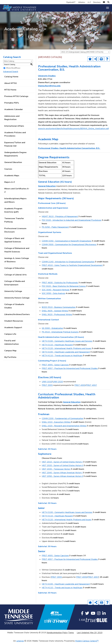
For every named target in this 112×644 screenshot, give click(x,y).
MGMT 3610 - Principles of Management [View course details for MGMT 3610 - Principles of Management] (60, 218)
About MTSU (11, 84)
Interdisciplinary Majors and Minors (15, 202)
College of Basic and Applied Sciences (14, 241)
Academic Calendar (14, 111)
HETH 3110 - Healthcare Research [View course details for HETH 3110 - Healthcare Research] (57, 346)
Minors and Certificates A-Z (17, 192)
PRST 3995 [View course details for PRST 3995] (47, 386)
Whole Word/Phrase (13, 69)
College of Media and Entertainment (15, 284)
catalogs (20, 642)
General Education (13, 164)
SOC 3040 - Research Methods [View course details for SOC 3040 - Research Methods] (56, 291)
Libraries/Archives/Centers (17, 316)
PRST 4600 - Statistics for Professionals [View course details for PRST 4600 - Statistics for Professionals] (60, 284)
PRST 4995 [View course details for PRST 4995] (80, 386)
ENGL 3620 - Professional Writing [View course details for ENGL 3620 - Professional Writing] (57, 316)
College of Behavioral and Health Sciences (17, 251)
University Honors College (17, 299)
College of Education (14, 270)
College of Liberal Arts (15, 276)
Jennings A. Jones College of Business (17, 261)
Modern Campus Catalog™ (87, 642)
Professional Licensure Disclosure (15, 231)
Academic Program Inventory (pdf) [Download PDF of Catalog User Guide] (13, 211)
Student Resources (14, 322)
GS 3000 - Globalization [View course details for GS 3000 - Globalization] (52, 330)
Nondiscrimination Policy (57, 634)
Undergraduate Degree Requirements (15, 155)
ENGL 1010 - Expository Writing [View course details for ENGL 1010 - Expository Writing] (56, 423)
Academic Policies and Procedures (15, 136)
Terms (71, 634)
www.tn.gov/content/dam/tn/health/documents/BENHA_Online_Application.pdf (73, 130)
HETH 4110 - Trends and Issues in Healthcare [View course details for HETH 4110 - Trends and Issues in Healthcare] (62, 357)
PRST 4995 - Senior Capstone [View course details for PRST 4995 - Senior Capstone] (55, 366)
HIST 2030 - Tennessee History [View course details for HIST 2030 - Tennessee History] (56, 470)
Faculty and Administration (12, 344)
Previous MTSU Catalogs (16, 98)
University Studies (47, 77)
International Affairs (14, 127)
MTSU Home (10, 91)
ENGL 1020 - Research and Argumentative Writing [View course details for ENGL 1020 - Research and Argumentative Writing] (64, 427)
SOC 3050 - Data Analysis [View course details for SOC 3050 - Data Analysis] (53, 295)
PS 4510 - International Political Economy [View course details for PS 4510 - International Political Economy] (60, 333)
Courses (8, 170)
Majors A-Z (10, 183)
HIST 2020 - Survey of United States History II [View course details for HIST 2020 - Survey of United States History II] (63, 467)
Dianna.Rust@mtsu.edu (49, 87)
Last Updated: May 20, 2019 (90, 634)
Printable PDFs (12, 104)
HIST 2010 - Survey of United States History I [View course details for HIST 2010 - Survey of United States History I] (62, 463)
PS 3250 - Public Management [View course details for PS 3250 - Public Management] (55, 228)
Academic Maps (12, 177)
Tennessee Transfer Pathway (14, 221)
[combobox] (85, 53)
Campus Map (10, 352)
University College (13, 293)
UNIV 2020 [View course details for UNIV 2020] (58, 383)
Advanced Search (11, 73)
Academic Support (13, 329)
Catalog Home (11, 78)
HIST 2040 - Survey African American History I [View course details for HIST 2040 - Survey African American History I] (62, 474)
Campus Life (10, 335)
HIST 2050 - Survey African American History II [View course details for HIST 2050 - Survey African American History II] (62, 478)
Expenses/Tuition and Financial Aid (15, 145)
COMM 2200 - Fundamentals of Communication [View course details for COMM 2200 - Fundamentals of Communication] (63, 420)
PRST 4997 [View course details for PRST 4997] (91, 386)
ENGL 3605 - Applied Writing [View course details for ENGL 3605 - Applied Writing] (55, 312)
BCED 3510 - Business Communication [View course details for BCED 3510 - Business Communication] (59, 309)
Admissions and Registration (12, 119)
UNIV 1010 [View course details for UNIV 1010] (47, 383)
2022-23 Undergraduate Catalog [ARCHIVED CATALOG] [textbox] (82, 53)
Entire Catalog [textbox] (9, 63)
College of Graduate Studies (14, 307)
